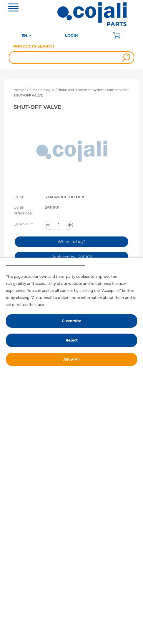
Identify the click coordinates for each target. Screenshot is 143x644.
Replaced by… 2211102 (72, 257)
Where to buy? (72, 241)
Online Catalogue (41, 90)
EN (25, 36)
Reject (72, 340)
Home (19, 90)
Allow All (71, 359)
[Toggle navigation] (13, 8)
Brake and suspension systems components (93, 90)
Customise (72, 321)
